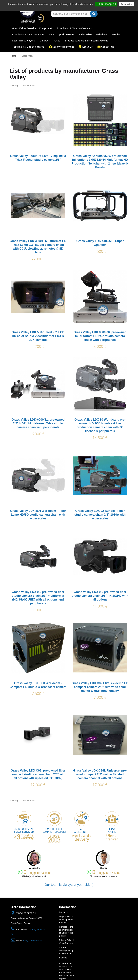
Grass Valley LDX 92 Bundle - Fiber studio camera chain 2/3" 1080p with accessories (100, 515)
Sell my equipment (63, 47)
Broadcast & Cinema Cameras (74, 28)
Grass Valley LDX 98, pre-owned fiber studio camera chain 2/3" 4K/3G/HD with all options (100, 596)
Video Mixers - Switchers (93, 34)
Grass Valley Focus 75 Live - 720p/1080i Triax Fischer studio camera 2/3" (38, 158)
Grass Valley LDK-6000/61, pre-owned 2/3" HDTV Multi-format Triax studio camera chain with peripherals (38, 423)
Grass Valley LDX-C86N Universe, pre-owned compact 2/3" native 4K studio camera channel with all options (100, 774)
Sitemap (63, 958)
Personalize (126, 4)
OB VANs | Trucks (50, 41)
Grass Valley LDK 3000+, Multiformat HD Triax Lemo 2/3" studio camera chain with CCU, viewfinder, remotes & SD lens (38, 247)
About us (87, 47)
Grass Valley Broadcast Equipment (32, 28)
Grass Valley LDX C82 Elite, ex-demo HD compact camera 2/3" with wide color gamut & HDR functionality (100, 687)
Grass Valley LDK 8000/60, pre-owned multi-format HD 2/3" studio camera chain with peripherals (100, 336)
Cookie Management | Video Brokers (66, 950)
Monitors (117, 34)
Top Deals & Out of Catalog (28, 47)
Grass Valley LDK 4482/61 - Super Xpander (100, 243)
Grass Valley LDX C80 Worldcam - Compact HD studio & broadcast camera (38, 685)
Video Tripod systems (61, 34)
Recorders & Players (23, 41)
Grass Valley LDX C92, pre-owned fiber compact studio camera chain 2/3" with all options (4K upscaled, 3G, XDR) (38, 774)
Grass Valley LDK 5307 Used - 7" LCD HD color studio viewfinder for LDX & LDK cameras (38, 336)
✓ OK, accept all (106, 4)
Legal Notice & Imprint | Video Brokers (66, 920)
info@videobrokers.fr (33, 940)
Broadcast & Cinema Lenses (28, 34)
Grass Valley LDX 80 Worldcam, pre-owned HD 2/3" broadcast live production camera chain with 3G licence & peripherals (100, 425)
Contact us (108, 47)
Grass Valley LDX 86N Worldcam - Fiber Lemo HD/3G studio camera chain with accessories (38, 515)
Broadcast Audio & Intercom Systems (87, 41)
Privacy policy (71, 8)
